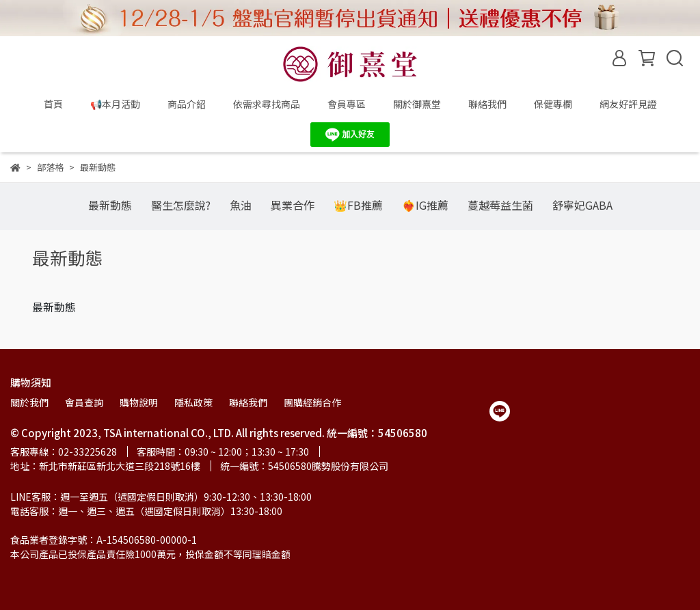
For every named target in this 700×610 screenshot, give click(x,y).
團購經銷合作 (312, 402)
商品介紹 (187, 104)
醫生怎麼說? (181, 205)
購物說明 (139, 402)
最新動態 (110, 205)
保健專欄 (553, 104)
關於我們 (29, 402)
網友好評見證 (628, 104)
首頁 (53, 104)
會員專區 (347, 104)
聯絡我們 (487, 104)
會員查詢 (84, 402)
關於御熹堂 (417, 104)
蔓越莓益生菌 (500, 205)
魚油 (241, 205)
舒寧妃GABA (582, 205)
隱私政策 (193, 402)
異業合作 (293, 205)
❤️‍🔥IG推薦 (425, 205)
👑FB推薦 (358, 205)
